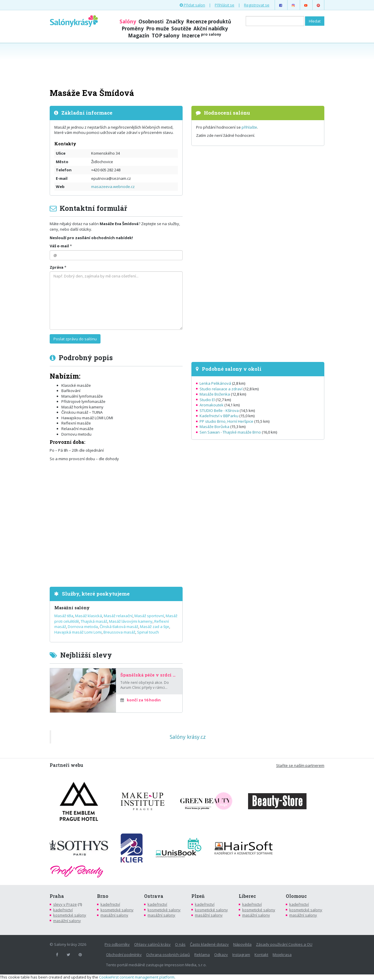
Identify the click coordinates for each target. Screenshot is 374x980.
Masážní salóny (72, 608)
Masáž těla (64, 616)
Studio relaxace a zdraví (221, 389)
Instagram (241, 955)
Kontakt (261, 955)
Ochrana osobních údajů (168, 955)
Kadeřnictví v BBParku (219, 416)
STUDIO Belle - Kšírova (219, 410)
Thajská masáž (94, 621)
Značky (175, 21)
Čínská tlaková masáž (119, 627)
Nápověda (242, 944)
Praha (57, 896)
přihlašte (249, 127)
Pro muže (157, 29)
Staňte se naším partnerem (300, 765)
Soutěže (181, 29)
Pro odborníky (117, 944)
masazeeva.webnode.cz (113, 187)
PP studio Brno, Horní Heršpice (226, 421)
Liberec (247, 896)
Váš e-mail (59, 246)
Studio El (207, 400)
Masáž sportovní (149, 616)
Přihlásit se (225, 5)
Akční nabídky (211, 29)
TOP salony (166, 36)
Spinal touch (148, 632)
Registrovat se (257, 5)
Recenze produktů (209, 21)
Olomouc (296, 896)
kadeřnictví (63, 910)
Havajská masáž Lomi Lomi (78, 632)
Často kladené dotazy (209, 944)
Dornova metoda (83, 627)
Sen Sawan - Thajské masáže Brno (230, 432)
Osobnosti (151, 21)
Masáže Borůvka (214, 427)
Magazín (139, 36)
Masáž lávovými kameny (131, 621)
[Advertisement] (187, 65)
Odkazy (221, 955)
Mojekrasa (282, 955)
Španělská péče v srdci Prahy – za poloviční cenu (149, 675)
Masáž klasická (89, 616)
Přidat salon (192, 5)
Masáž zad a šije (155, 627)
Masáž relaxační (118, 616)
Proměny (133, 29)
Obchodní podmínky (124, 955)
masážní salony (67, 921)
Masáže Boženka (215, 394)
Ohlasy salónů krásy (152, 944)
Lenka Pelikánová (215, 383)
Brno (103, 896)
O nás (180, 944)
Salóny (128, 21)
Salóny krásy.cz (188, 737)
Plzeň (198, 896)
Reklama (202, 955)
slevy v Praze (65, 904)
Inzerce (201, 36)
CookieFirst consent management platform (137, 977)
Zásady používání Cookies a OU (284, 944)
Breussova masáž (119, 632)
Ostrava (154, 896)
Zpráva (57, 267)
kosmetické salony (70, 915)
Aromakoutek (212, 405)
